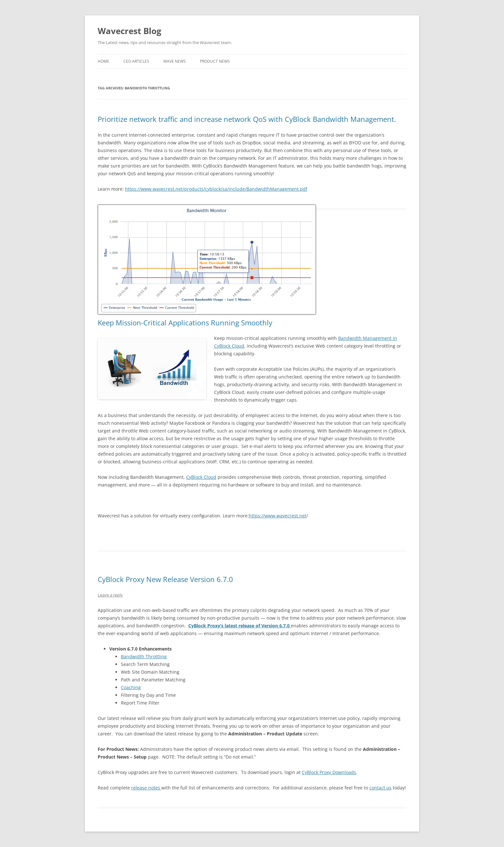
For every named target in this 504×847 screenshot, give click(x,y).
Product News (215, 61)
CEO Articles (136, 61)
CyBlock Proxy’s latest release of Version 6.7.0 (239, 626)
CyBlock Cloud (201, 477)
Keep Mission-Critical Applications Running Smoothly (185, 323)
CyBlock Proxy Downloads (329, 772)
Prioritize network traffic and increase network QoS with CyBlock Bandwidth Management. (247, 119)
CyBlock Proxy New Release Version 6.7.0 (165, 579)
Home (104, 61)
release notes (146, 788)
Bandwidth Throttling (144, 656)
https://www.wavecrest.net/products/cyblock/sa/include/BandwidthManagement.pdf (216, 189)
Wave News (175, 61)
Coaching (131, 687)
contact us (380, 788)
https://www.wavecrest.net (278, 516)
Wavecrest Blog (130, 31)
